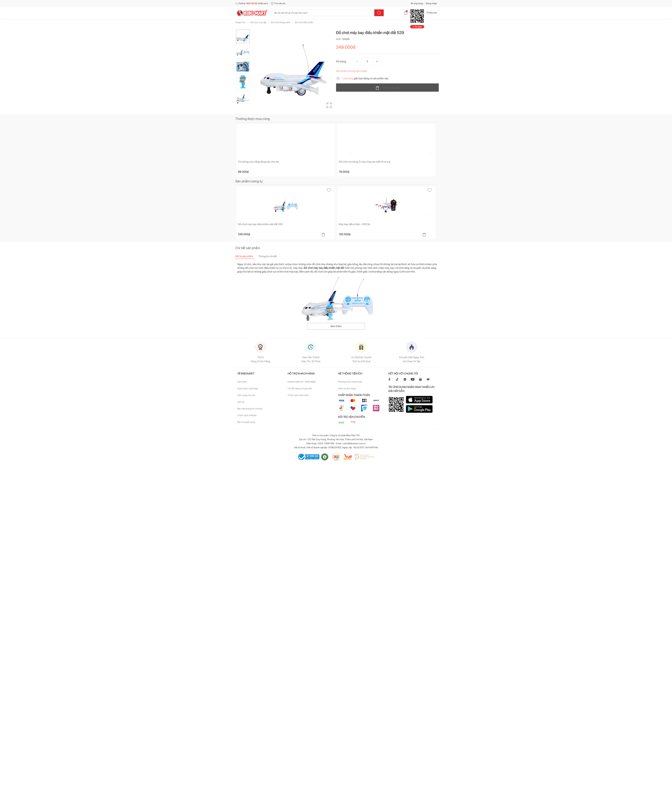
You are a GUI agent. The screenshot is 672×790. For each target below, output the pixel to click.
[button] (294, 70)
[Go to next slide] (437, 152)
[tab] (247, 256)
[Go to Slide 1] (243, 36)
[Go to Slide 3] (243, 67)
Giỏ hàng (411, 13)
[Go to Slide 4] (243, 82)
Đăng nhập (431, 3)
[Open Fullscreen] (328, 103)
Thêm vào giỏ (387, 88)
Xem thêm (336, 326)
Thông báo (429, 13)
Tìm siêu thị (278, 3)
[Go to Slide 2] (243, 52)
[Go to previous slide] (236, 152)
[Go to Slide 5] (243, 97)
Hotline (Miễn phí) (252, 3)
